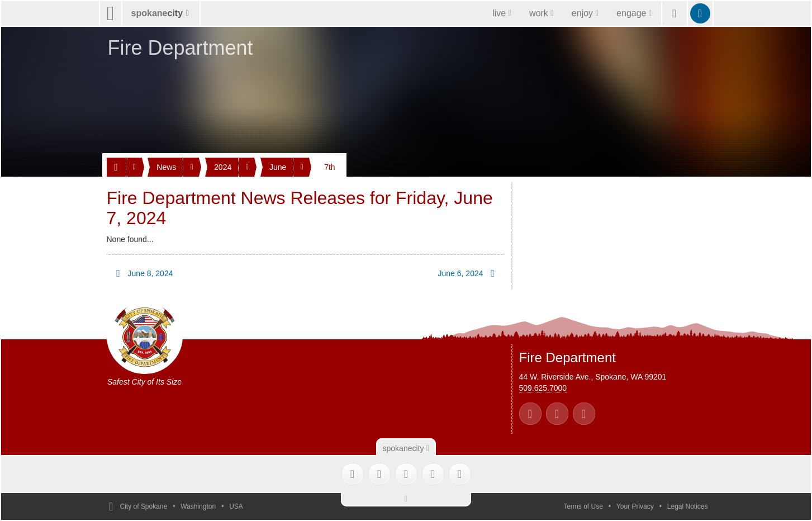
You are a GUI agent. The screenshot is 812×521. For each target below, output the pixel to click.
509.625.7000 (543, 388)
